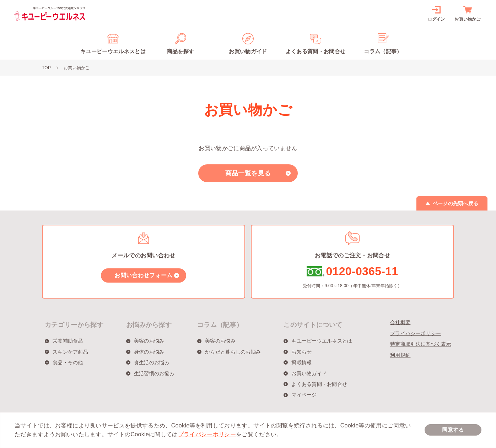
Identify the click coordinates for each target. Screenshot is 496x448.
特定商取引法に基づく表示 (421, 344)
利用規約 (400, 355)
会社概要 (400, 322)
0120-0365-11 (362, 271)
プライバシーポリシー (416, 333)
